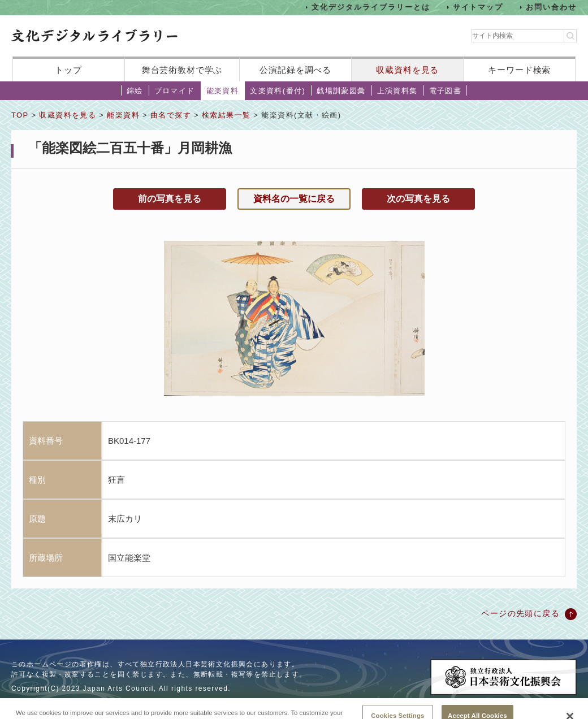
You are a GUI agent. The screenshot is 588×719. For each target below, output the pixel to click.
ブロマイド (175, 91)
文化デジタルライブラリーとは (371, 7)
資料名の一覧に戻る (294, 199)
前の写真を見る (170, 199)
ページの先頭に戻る (520, 613)
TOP (20, 115)
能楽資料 (223, 91)
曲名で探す (171, 115)
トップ (68, 70)
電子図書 (446, 91)
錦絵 (135, 91)
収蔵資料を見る (407, 70)
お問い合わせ (551, 7)
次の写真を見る (418, 199)
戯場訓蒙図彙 (341, 91)
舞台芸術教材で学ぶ (182, 70)
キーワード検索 (519, 70)
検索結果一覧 (226, 115)
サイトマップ (478, 7)
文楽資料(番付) (278, 91)
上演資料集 (397, 91)
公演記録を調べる (295, 70)
